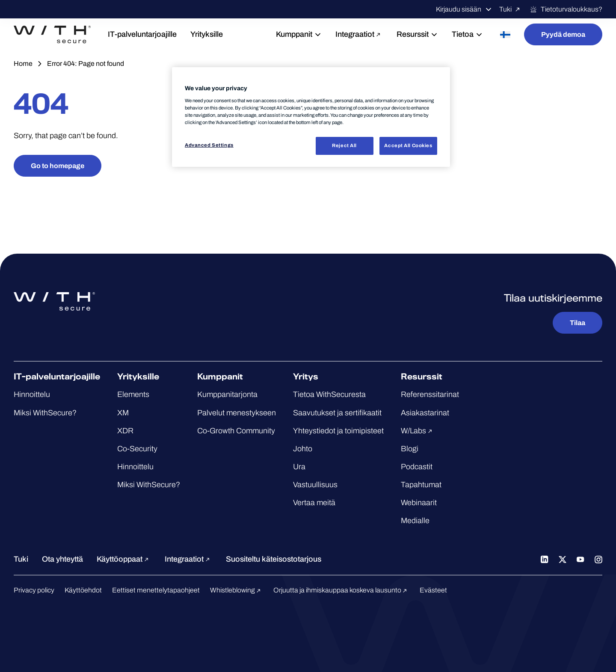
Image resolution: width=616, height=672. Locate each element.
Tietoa (467, 34)
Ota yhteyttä (62, 559)
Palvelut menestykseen (237, 413)
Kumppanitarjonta (227, 394)
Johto (303, 449)
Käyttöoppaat (124, 559)
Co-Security (137, 449)
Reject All (344, 145)
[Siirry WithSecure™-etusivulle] (52, 35)
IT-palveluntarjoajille (142, 34)
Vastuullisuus (315, 485)
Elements (133, 394)
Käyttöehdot (83, 590)
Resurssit (417, 34)
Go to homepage (58, 166)
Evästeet (433, 590)
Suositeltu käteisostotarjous (274, 559)
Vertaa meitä (314, 503)
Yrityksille (207, 34)
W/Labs (418, 431)
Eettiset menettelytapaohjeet (156, 590)
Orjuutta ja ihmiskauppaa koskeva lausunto (341, 590)
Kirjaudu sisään (464, 9)
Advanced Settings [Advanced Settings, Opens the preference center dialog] (209, 145)
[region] (311, 117)
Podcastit (417, 467)
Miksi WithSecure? (45, 413)
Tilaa (577, 323)
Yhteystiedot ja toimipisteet (338, 431)
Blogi (410, 449)
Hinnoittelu (32, 394)
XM (123, 413)
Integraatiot (359, 34)
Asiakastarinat (425, 413)
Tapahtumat (421, 485)
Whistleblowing (237, 590)
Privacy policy (34, 590)
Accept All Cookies (408, 145)
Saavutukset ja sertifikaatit (337, 413)
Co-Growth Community (236, 431)
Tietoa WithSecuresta (329, 394)
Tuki (511, 9)
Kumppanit (299, 34)
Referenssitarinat (430, 394)
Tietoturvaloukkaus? (566, 9)
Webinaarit (419, 503)
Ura (299, 467)
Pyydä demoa (563, 34)
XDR (125, 431)
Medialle (415, 521)
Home (23, 64)
